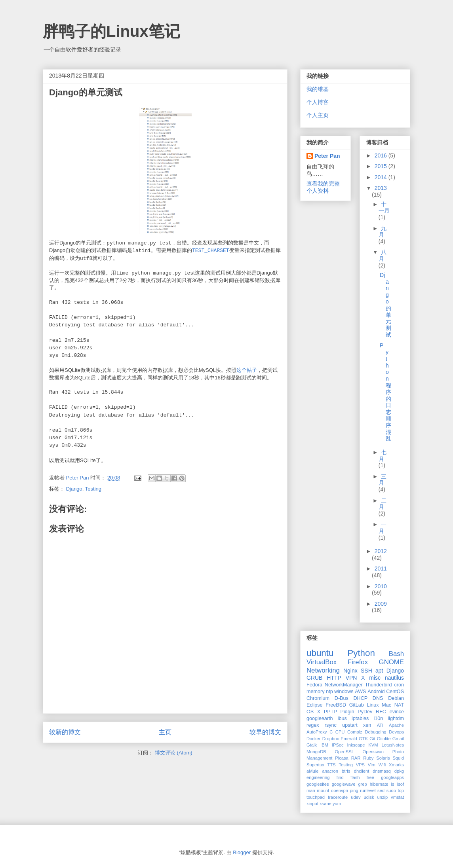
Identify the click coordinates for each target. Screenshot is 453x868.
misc (375, 678)
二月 (383, 504)
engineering (318, 777)
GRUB (314, 678)
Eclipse (315, 705)
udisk (369, 797)
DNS (378, 698)
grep (362, 784)
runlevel (368, 790)
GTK (363, 739)
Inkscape (356, 745)
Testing (93, 489)
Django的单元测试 (385, 305)
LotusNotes (393, 745)
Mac (386, 705)
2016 (382, 155)
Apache (396, 725)
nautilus (394, 678)
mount (323, 790)
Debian (396, 698)
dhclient (362, 771)
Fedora (314, 685)
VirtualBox (322, 662)
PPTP (330, 712)
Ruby (368, 758)
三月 (383, 480)
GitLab (357, 705)
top (401, 790)
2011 (381, 569)
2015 (382, 166)
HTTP (334, 678)
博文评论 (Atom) (174, 753)
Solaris (383, 758)
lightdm (396, 718)
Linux (373, 705)
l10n (378, 718)
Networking (323, 670)
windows (344, 692)
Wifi (382, 765)
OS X (313, 712)
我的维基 (318, 89)
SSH (366, 671)
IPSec (338, 745)
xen (367, 725)
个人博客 (318, 102)
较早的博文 (265, 732)
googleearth (320, 718)
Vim (372, 765)
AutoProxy (317, 732)
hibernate (379, 784)
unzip (382, 797)
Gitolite (384, 739)
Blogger (242, 852)
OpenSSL (344, 752)
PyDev (365, 712)
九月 (383, 232)
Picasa (342, 758)
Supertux (315, 765)
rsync (331, 725)
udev (356, 797)
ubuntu (320, 653)
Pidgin (347, 712)
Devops (396, 732)
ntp (329, 692)
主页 (165, 732)
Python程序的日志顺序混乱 (385, 392)
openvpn (340, 790)
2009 (381, 604)
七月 (383, 456)
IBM (324, 745)
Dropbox (331, 739)
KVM (373, 745)
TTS (332, 765)
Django (74, 489)
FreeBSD (336, 705)
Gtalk (312, 745)
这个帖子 (247, 370)
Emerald (349, 739)
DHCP (360, 698)
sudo (391, 790)
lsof (401, 784)
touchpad (316, 797)
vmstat (397, 797)
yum (337, 804)
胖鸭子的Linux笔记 (111, 31)
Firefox (358, 662)
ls (393, 784)
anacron (330, 771)
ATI (380, 725)
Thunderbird (379, 685)
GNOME (391, 662)
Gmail (398, 739)
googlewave (344, 784)
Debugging (375, 732)
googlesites (318, 784)
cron (399, 685)
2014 (382, 177)
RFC (381, 712)
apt (379, 671)
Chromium (318, 698)
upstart (350, 725)
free (370, 777)
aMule (312, 771)
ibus (342, 718)
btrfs (346, 771)
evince (397, 712)
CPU (340, 732)
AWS (360, 692)
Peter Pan (327, 156)
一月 (383, 528)
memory (315, 692)
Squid (398, 758)
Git (372, 739)
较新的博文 (65, 732)
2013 (381, 188)
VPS (360, 765)
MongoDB (316, 752)
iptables (360, 718)
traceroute (338, 797)
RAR (356, 758)
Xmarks (396, 765)
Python (361, 653)
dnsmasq (382, 771)
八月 (383, 255)
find (340, 777)
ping (354, 790)
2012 (381, 551)
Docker (313, 739)
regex (313, 725)
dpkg (399, 771)
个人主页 (318, 115)
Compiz (355, 732)
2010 (381, 586)
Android (376, 692)
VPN (351, 678)
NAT (399, 705)
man (311, 790)
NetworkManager (344, 685)
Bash (396, 654)
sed (381, 790)
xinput (312, 804)
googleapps (392, 777)
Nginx (350, 671)
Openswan (373, 752)
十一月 (384, 208)
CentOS (395, 692)
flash (355, 777)
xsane (325, 804)
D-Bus (342, 698)
